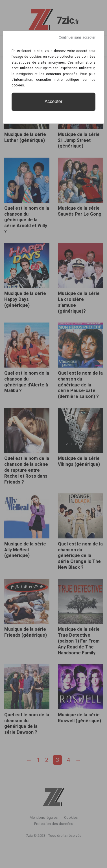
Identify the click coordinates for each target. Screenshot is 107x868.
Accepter (53, 101)
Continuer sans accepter (77, 37)
